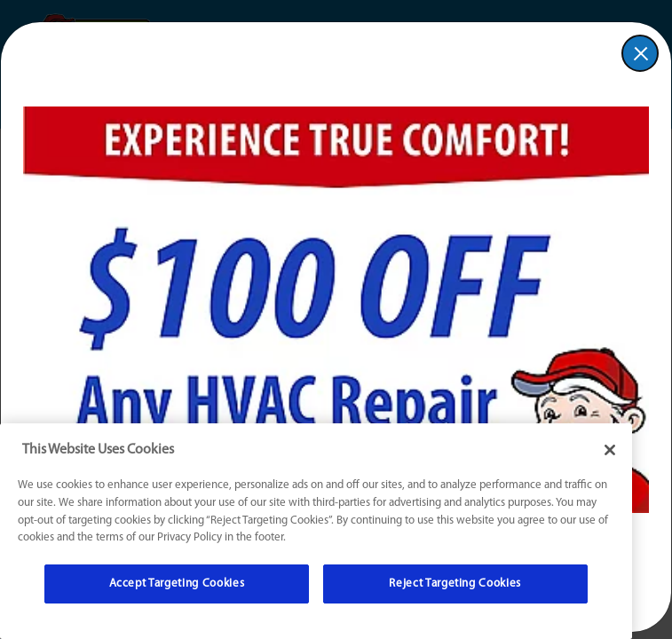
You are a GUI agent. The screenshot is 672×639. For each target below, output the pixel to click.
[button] (640, 53)
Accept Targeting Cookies (177, 584)
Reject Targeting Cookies (455, 584)
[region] (316, 531)
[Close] (610, 450)
